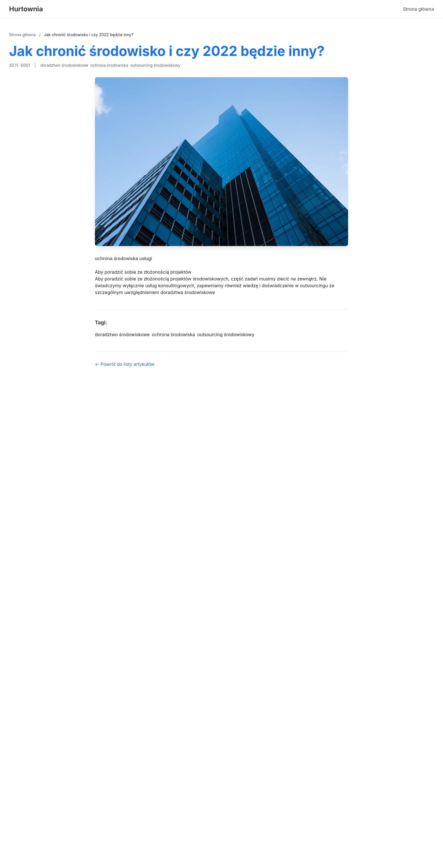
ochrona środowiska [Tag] (174, 334)
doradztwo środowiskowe (64, 65)
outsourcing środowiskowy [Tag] (226, 334)
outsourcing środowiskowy (156, 65)
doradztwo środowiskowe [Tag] (122, 334)
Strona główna (418, 9)
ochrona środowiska (109, 65)
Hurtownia (26, 9)
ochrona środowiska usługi (123, 258)
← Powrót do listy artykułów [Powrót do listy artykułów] (125, 364)
